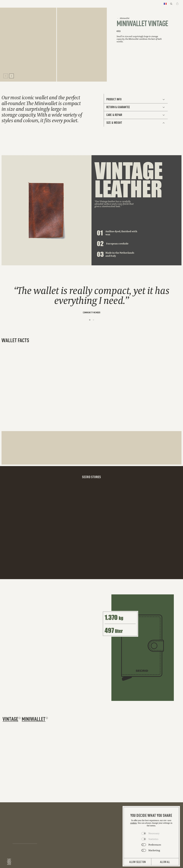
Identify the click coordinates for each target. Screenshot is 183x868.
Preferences (155, 845)
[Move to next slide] (11, 76)
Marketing (154, 850)
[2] (93, 320)
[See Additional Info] (136, 99)
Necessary (154, 833)
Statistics (153, 839)
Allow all (165, 862)
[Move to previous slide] (6, 76)
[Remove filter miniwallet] (47, 718)
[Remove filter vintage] (20, 718)
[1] (90, 320)
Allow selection (137, 862)
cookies (134, 823)
